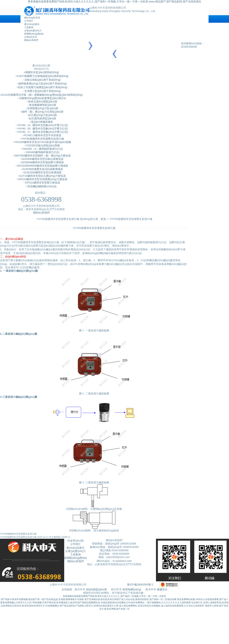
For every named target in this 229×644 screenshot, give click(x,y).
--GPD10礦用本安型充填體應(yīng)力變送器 (41, 179)
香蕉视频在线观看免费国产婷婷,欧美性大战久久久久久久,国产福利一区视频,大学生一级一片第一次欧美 (114, 596)
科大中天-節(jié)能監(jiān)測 (91, 589)
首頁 (103, 219)
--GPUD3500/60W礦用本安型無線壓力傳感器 (41, 166)
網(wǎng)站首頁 (32, 18)
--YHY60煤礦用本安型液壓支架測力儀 (41, 139)
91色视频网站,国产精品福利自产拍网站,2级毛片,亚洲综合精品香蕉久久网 (82, 606)
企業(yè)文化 (31, 37)
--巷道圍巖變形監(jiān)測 (41, 105)
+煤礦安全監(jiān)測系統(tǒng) (41, 72)
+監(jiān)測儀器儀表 (41, 122)
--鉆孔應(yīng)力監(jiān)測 (41, 115)
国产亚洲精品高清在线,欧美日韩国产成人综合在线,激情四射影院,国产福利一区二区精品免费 (130, 599)
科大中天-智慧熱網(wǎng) (126, 589)
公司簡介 (29, 21)
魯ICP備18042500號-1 (140, 585)
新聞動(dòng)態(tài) (34, 34)
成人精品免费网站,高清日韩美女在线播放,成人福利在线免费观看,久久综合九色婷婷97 (162, 606)
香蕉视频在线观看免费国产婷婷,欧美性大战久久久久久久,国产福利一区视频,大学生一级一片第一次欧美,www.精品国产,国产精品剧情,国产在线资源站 (115, 2)
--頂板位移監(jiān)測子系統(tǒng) (41, 80)
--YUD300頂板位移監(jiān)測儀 (41, 145)
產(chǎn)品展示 (32, 24)
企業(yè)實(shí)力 (33, 31)
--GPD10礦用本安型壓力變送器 (41, 183)
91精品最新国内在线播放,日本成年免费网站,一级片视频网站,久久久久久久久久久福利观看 (146, 603)
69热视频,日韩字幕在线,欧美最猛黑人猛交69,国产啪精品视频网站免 (66, 603)
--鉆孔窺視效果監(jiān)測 (41, 118)
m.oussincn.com (122, 561)
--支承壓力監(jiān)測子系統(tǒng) (41, 91)
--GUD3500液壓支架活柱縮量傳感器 (41, 169)
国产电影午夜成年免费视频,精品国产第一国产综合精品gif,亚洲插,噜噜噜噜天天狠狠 (42, 599)
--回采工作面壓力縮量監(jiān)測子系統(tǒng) (41, 87)
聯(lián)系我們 (31, 40)
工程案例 (29, 27)
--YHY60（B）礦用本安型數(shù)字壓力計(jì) (41, 129)
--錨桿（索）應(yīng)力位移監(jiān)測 (41, 112)
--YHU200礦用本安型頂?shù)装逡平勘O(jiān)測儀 (41, 142)
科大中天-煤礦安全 (156, 589)
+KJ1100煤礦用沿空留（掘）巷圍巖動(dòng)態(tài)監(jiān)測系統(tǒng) (41, 95)
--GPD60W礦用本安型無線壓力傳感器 (41, 162)
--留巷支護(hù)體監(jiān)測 (41, 102)
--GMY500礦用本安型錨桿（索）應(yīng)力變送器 (41, 156)
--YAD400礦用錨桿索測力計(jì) (41, 152)
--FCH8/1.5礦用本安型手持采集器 (41, 135)
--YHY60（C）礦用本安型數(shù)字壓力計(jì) (41, 132)
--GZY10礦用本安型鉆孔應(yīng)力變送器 (41, 176)
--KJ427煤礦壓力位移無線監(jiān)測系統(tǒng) (41, 76)
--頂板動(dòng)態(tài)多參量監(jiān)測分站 (41, 98)
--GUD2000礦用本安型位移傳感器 (41, 172)
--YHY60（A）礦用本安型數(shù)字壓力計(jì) (41, 125)
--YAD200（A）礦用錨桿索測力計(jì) (41, 149)
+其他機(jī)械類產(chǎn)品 (41, 186)
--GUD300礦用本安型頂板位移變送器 (41, 159)
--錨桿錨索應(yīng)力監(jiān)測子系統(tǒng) (41, 84)
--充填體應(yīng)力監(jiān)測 (41, 108)
